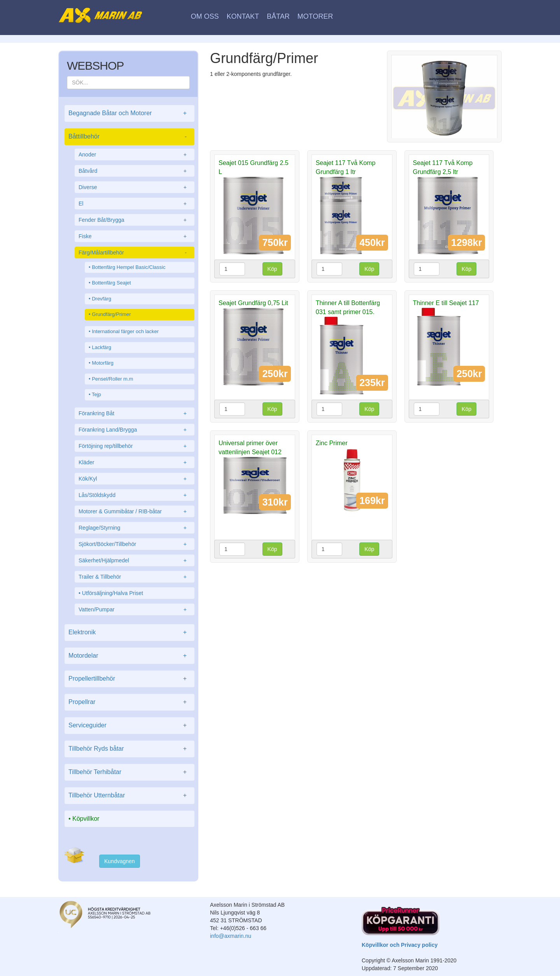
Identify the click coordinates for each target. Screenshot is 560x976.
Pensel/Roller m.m (112, 379)
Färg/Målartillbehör (135, 253)
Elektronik (129, 633)
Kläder (135, 462)
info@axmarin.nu (231, 936)
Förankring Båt (135, 413)
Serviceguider (129, 726)
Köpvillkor (86, 819)
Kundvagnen (120, 861)
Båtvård (135, 171)
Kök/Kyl (135, 479)
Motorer (315, 16)
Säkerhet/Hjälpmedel (135, 560)
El (135, 204)
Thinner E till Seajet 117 (446, 303)
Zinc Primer (332, 443)
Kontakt (243, 16)
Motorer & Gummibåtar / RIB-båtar (135, 511)
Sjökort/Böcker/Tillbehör (135, 544)
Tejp (96, 394)
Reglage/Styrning (135, 528)
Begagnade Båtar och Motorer (129, 113)
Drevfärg (101, 299)
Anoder (135, 154)
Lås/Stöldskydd (135, 495)
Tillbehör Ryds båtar (129, 749)
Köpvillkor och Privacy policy (400, 945)
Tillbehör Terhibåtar (129, 772)
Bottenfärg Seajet (111, 283)
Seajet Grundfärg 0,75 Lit (253, 303)
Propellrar (129, 702)
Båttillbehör (129, 137)
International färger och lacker (125, 331)
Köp (272, 269)
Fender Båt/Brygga (135, 220)
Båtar (278, 16)
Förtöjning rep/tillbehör (135, 446)
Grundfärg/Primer (111, 314)
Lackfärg (101, 347)
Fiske (135, 236)
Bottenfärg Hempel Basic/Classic (129, 267)
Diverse (135, 187)
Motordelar (129, 656)
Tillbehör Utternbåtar (129, 796)
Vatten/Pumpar (135, 609)
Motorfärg (103, 363)
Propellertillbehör (129, 679)
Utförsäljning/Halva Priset (113, 593)
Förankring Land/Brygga (135, 430)
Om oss (205, 16)
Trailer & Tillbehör (135, 577)
